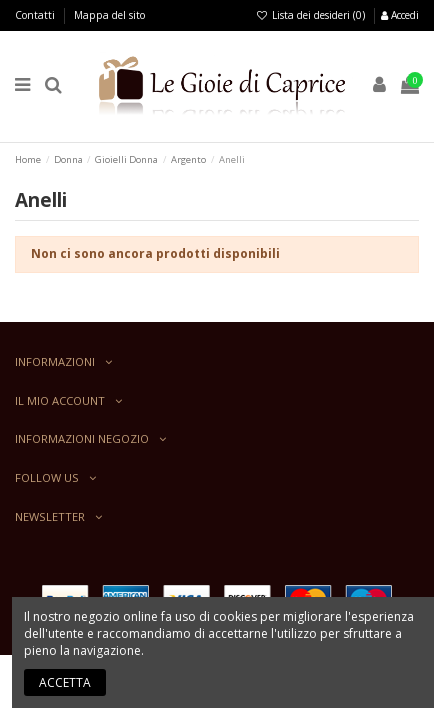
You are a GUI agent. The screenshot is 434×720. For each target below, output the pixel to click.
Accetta (65, 682)
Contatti (36, 15)
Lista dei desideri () (312, 15)
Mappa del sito (109, 15)
